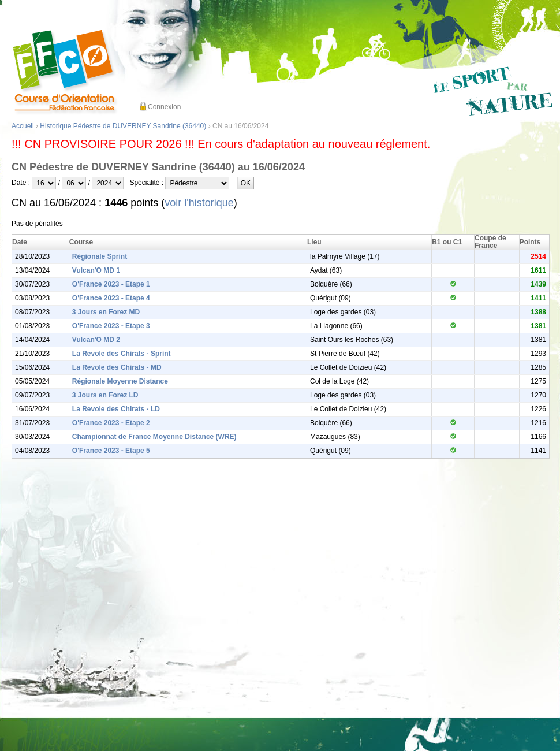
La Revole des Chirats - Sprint (122, 354)
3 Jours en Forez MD (106, 312)
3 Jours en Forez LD (105, 395)
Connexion (164, 107)
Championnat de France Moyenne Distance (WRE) (154, 437)
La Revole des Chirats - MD (117, 367)
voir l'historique (199, 203)
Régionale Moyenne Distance (120, 381)
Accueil (23, 126)
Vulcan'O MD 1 (96, 270)
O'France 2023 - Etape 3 (111, 326)
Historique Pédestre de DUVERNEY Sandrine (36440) (123, 126)
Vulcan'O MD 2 (96, 340)
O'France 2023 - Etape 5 (111, 451)
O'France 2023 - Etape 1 (111, 284)
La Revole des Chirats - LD (116, 409)
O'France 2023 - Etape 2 (111, 423)
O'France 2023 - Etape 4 (111, 298)
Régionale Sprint (100, 256)
